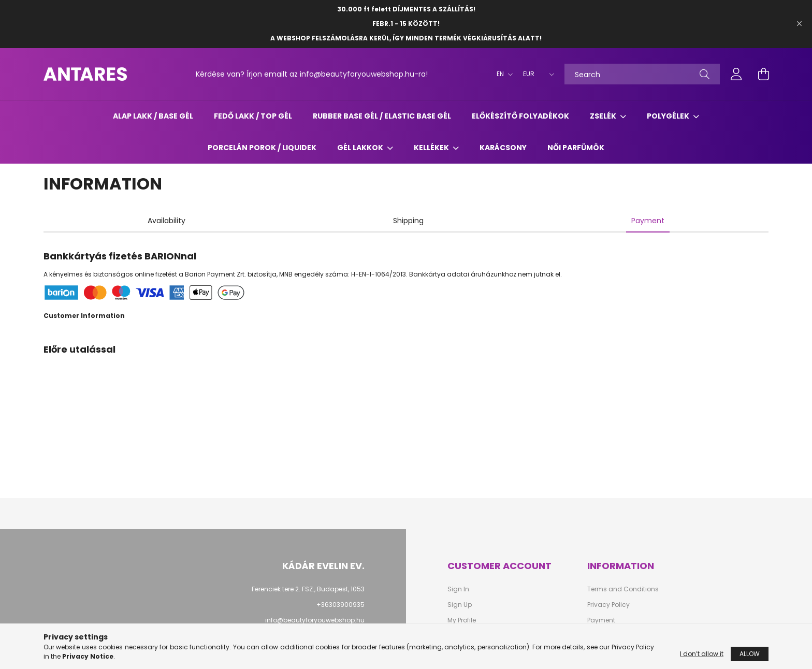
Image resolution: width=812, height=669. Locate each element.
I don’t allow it (702, 656)
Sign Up (460, 605)
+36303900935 (340, 605)
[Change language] (502, 74)
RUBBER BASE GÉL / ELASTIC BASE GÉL (382, 116)
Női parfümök (576, 148)
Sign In (458, 589)
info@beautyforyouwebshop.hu (315, 620)
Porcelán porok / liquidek (262, 148)
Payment (601, 620)
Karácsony (503, 148)
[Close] (799, 24)
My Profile (462, 620)
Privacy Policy (608, 605)
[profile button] (736, 74)
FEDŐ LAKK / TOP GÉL (253, 116)
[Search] (642, 74)
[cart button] (763, 74)
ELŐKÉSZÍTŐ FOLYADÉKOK (520, 116)
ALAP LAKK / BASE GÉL (153, 116)
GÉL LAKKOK (361, 148)
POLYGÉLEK (669, 116)
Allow (750, 656)
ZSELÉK (604, 116)
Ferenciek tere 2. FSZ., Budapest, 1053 (308, 589)
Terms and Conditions (623, 589)
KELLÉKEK (432, 148)
